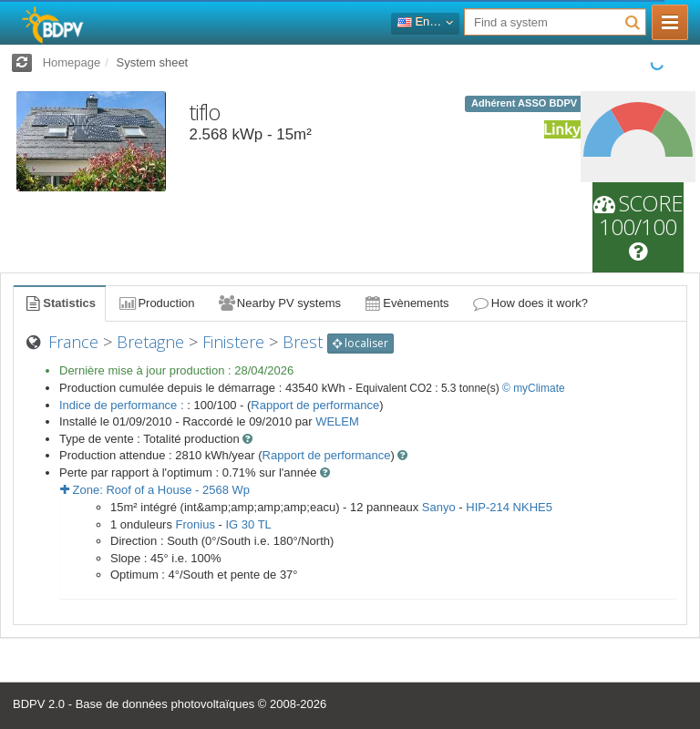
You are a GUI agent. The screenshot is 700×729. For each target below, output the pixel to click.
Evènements (406, 303)
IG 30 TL (248, 524)
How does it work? (530, 303)
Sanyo (439, 507)
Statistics (59, 303)
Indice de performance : (123, 405)
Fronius (196, 524)
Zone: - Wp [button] (155, 490)
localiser (360, 343)
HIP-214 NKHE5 (509, 507)
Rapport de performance (315, 405)
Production (156, 303)
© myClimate (534, 388)
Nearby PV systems (279, 303)
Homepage (72, 62)
